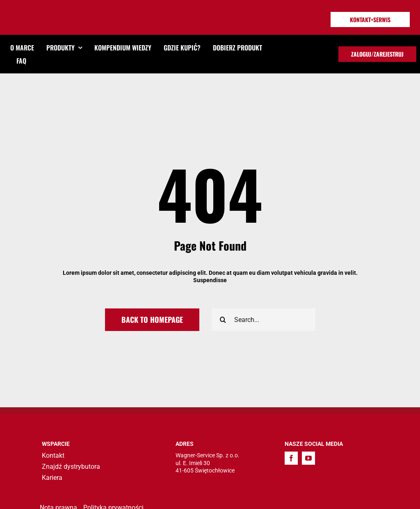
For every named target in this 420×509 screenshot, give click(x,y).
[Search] (223, 320)
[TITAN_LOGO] (48, 12)
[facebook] (291, 458)
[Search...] (264, 320)
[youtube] (308, 458)
